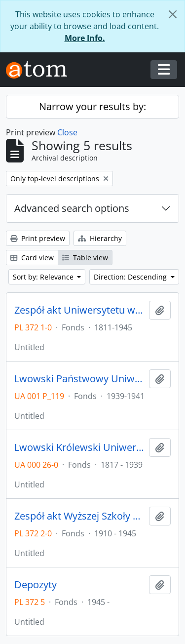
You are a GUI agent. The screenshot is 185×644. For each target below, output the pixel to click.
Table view (85, 258)
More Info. (85, 38)
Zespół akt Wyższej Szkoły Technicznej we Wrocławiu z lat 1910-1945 (80, 516)
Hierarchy (100, 238)
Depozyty (36, 585)
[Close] (173, 14)
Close (67, 132)
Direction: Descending (131, 277)
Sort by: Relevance (44, 277)
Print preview (38, 238)
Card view (32, 258)
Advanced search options (72, 208)
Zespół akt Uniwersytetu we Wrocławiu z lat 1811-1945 (80, 310)
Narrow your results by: (92, 106)
